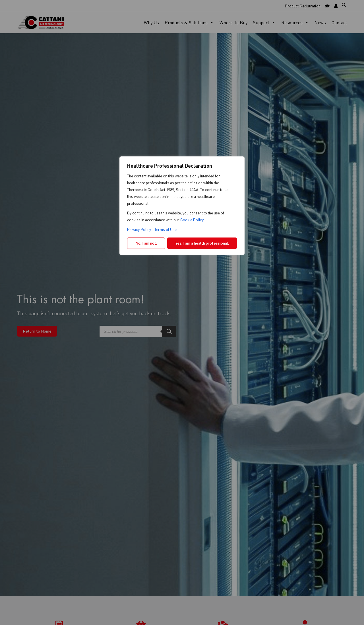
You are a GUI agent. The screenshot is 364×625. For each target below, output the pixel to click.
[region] (182, 313)
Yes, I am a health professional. (202, 243)
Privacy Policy (139, 229)
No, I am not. (146, 243)
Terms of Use (166, 229)
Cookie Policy (192, 220)
